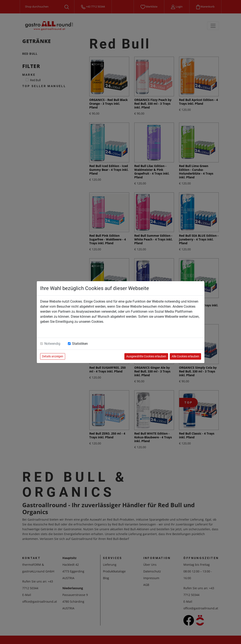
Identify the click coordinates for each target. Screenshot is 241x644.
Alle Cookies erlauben (185, 356)
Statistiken (80, 344)
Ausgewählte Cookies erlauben (146, 356)
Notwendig (52, 344)
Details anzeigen (53, 356)
